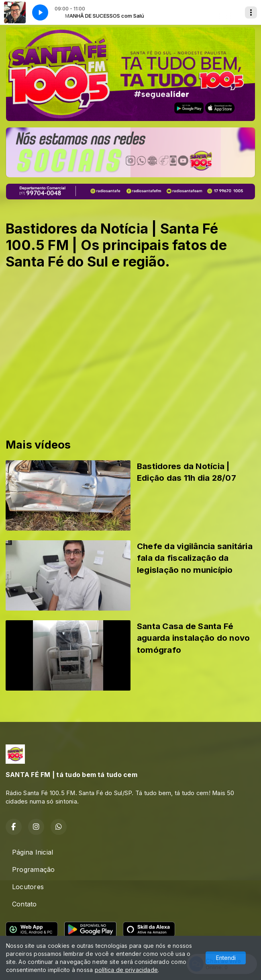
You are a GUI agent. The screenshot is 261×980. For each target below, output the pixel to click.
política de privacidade (126, 970)
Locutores (28, 887)
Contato (24, 904)
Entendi (226, 958)
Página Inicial (33, 852)
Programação (34, 869)
